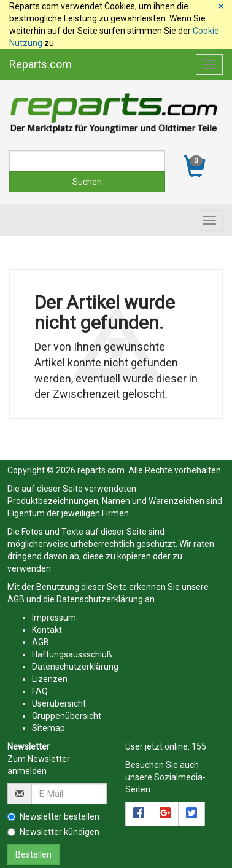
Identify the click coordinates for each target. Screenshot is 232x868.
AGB (16, 599)
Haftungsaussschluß (72, 654)
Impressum (54, 618)
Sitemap (48, 728)
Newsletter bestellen (53, 816)
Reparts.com (41, 64)
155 (199, 746)
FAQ (40, 691)
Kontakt (47, 630)
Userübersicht (59, 703)
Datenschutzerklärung (100, 599)
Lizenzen (50, 679)
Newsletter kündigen (53, 832)
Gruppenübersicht (67, 716)
